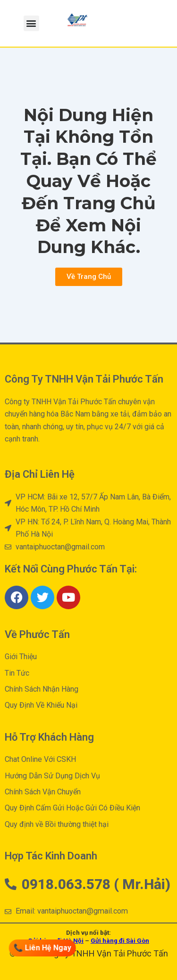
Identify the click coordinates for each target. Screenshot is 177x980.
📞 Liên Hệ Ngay (43, 948)
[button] (31, 23)
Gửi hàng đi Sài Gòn (120, 941)
